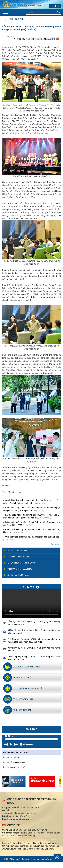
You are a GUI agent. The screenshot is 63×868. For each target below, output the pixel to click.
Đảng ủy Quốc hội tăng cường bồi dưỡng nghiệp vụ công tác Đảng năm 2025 (34, 623)
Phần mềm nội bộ (22, 678)
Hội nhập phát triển (18, 557)
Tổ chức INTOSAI (22, 710)
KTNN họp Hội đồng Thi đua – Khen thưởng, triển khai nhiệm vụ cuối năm (34, 658)
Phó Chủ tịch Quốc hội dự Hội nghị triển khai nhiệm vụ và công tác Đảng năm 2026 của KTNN (34, 640)
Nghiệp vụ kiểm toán (18, 575)
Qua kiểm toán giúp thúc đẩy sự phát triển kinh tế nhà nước (32, 537)
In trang (47, 39)
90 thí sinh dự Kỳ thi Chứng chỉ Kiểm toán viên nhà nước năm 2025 (34, 649)
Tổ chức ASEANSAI (23, 699)
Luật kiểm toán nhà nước (27, 667)
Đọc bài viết (37, 39)
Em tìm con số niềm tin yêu (15, 767)
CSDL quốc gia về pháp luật (28, 688)
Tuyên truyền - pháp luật (21, 563)
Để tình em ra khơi (11, 757)
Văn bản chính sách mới (20, 569)
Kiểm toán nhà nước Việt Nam (44, 859)
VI (58, 6)
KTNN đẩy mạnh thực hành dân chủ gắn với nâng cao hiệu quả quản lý (34, 632)
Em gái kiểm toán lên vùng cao (16, 762)
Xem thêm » (56, 544)
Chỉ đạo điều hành (17, 551)
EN (52, 6)
